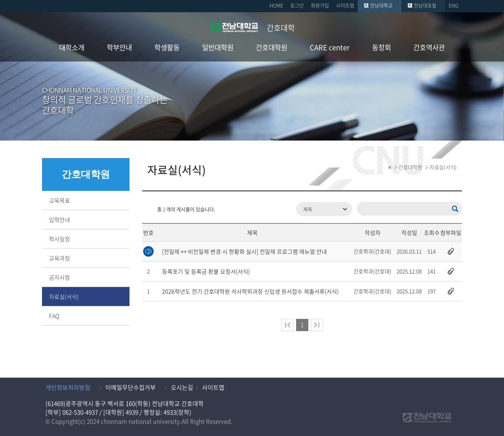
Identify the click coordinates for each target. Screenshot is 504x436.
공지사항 (59, 277)
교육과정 (59, 258)
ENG (454, 5)
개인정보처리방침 (68, 387)
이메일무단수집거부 (131, 387)
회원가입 (320, 5)
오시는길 (182, 387)
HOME (276, 5)
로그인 (297, 5)
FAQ (54, 316)
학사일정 (59, 239)
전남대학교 (381, 5)
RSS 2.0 (147, 209)
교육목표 (59, 200)
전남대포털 (425, 5)
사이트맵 (345, 5)
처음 (288, 325)
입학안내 (59, 220)
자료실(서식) (64, 296)
